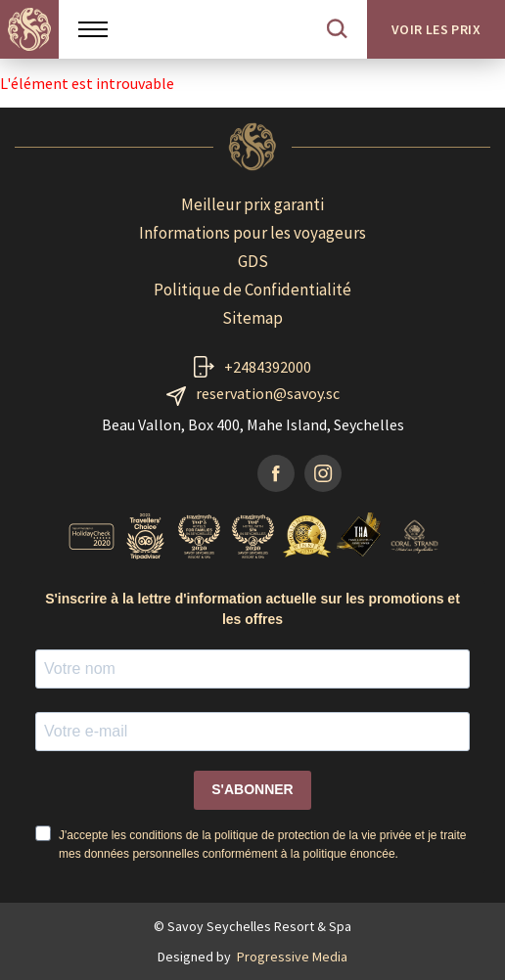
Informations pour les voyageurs (252, 233)
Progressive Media (292, 957)
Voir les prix (436, 29)
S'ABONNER (252, 789)
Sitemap (252, 318)
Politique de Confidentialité (252, 290)
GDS (253, 261)
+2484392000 (268, 367)
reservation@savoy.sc (268, 393)
